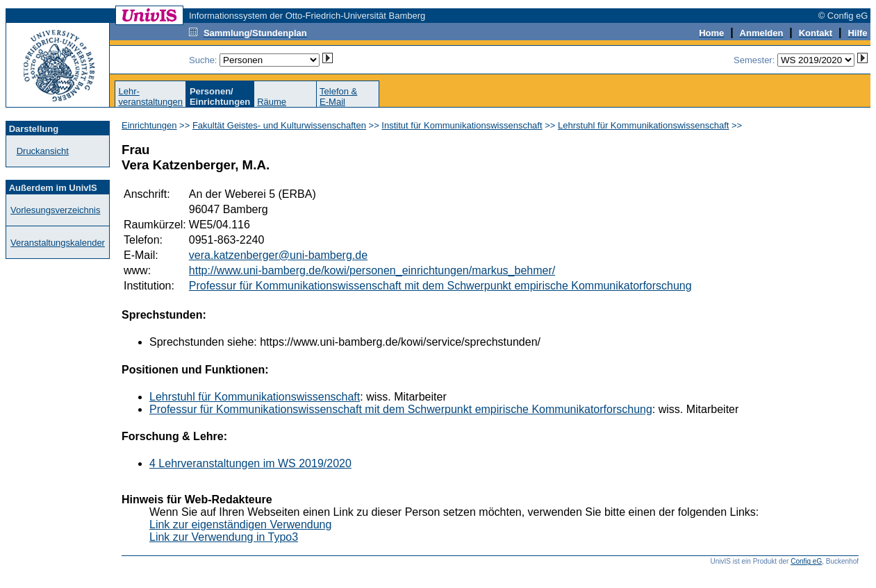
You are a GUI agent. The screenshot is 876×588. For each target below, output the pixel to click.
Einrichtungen (149, 125)
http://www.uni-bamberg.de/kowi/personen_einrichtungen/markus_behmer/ (372, 270)
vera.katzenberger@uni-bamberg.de (278, 255)
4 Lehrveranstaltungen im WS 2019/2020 (250, 463)
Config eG (806, 561)
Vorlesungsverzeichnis (55, 210)
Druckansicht (43, 151)
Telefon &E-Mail (338, 96)
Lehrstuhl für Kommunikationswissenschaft (643, 125)
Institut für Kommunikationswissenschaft (462, 125)
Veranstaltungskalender (58, 243)
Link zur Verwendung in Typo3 (224, 537)
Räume (272, 102)
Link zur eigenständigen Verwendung (240, 524)
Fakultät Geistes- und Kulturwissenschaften (279, 125)
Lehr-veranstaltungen (150, 96)
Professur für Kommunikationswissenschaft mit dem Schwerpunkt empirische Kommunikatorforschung (440, 286)
